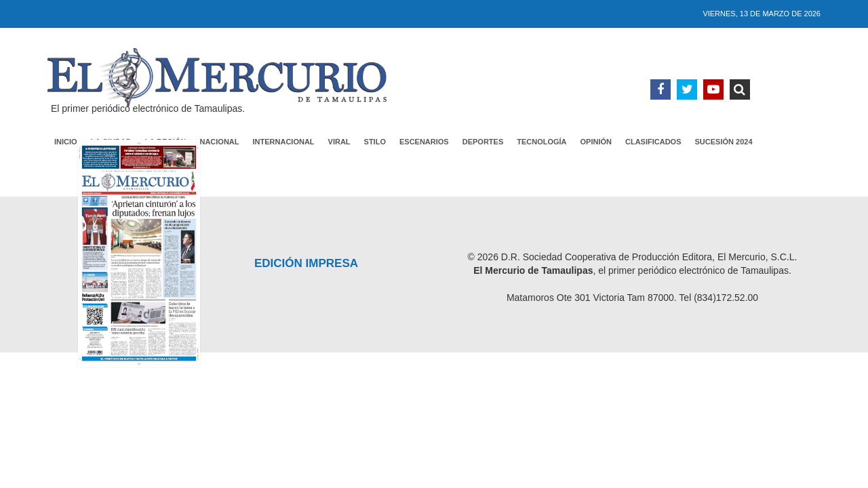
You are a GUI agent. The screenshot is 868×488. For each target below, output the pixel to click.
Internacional (284, 142)
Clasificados (653, 142)
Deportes (483, 142)
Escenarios (424, 142)
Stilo (375, 142)
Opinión (596, 142)
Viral (339, 142)
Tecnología (541, 142)
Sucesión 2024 (724, 142)
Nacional (219, 142)
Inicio (66, 142)
